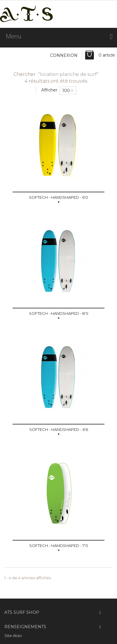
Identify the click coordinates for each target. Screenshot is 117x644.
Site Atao (13, 635)
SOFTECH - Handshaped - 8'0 (59, 313)
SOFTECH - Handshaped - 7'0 (59, 546)
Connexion (64, 55)
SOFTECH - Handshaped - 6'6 (59, 429)
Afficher (49, 90)
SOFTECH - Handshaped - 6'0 (58, 197)
